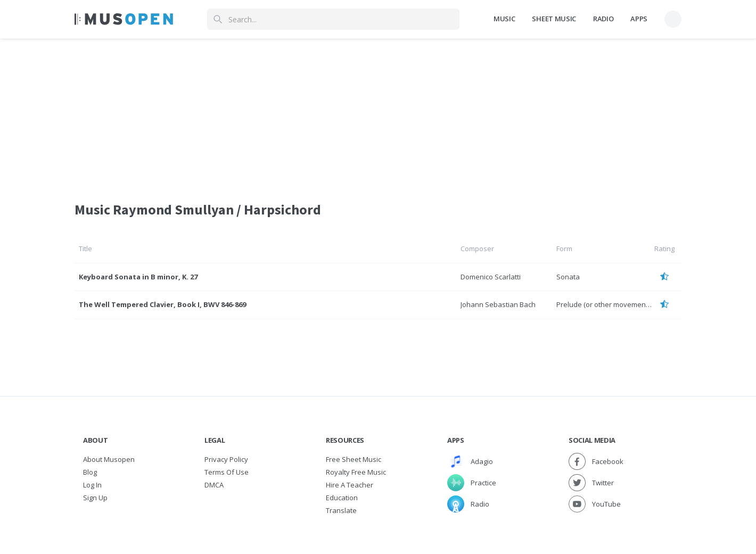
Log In (92, 485)
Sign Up (95, 498)
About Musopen (109, 459)
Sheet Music (554, 19)
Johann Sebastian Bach (498, 304)
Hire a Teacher (350, 485)
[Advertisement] (378, 113)
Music (504, 19)
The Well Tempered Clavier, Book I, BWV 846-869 (162, 304)
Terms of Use (227, 472)
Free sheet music (354, 459)
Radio (603, 19)
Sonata (568, 277)
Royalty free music (356, 472)
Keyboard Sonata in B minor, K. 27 (138, 277)
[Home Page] (124, 19)
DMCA (214, 485)
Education (342, 498)
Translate (341, 510)
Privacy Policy (226, 459)
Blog (90, 472)
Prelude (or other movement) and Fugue (621, 304)
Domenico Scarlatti (491, 277)
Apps (639, 19)
